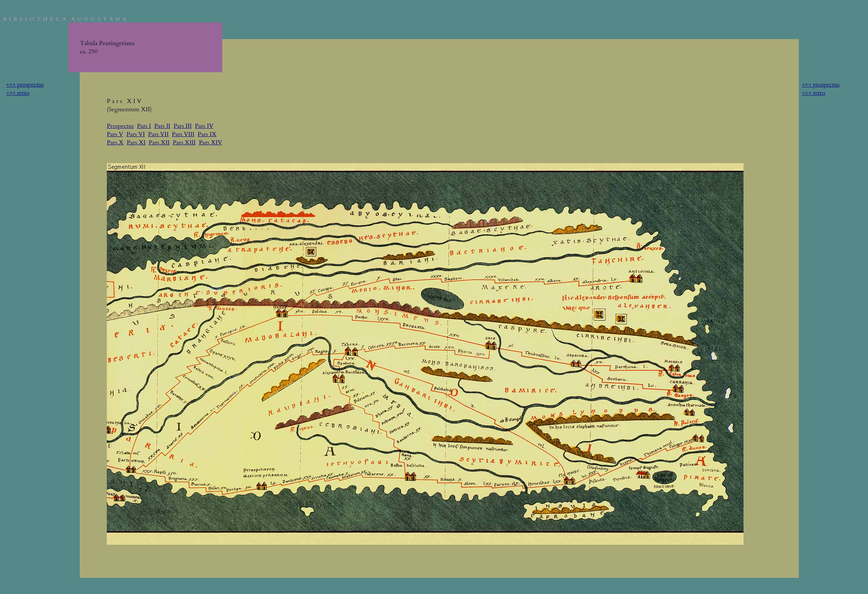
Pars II (162, 126)
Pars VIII (183, 134)
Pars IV (204, 126)
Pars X (115, 142)
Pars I (144, 126)
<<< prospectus (25, 85)
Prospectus (120, 126)
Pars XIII (184, 142)
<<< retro (18, 93)
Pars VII (159, 134)
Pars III (182, 126)
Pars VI (136, 134)
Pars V (115, 134)
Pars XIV (211, 142)
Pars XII (159, 142)
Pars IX (207, 134)
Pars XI (136, 142)
